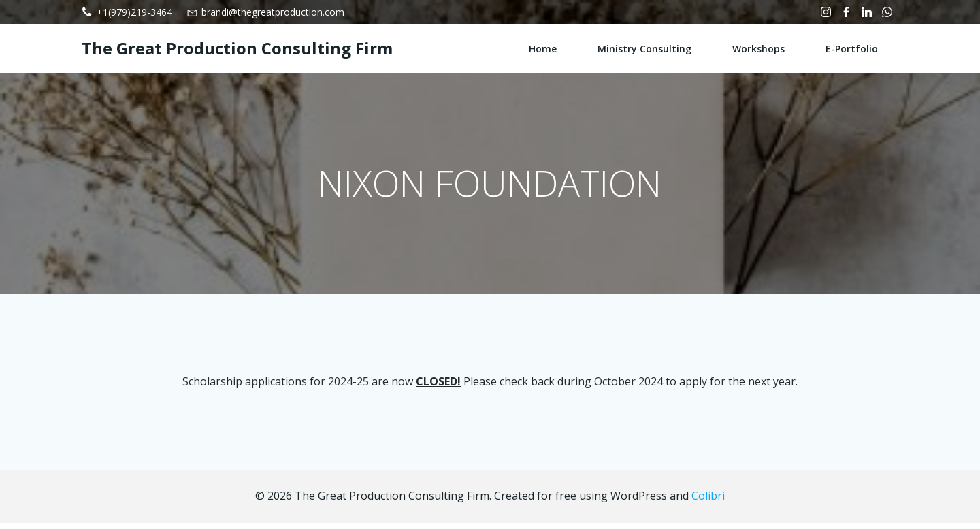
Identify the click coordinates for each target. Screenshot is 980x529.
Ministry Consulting (645, 48)
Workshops (759, 48)
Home (543, 48)
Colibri (708, 502)
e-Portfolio (852, 48)
